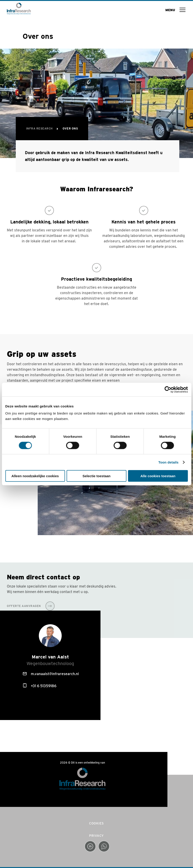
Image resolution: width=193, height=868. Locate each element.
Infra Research (40, 128)
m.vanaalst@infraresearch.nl (51, 674)
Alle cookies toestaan (158, 476)
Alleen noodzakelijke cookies (35, 476)
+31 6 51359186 (40, 686)
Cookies (96, 823)
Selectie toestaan (96, 476)
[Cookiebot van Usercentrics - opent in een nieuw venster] (168, 389)
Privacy (96, 836)
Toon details (168, 462)
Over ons (70, 128)
